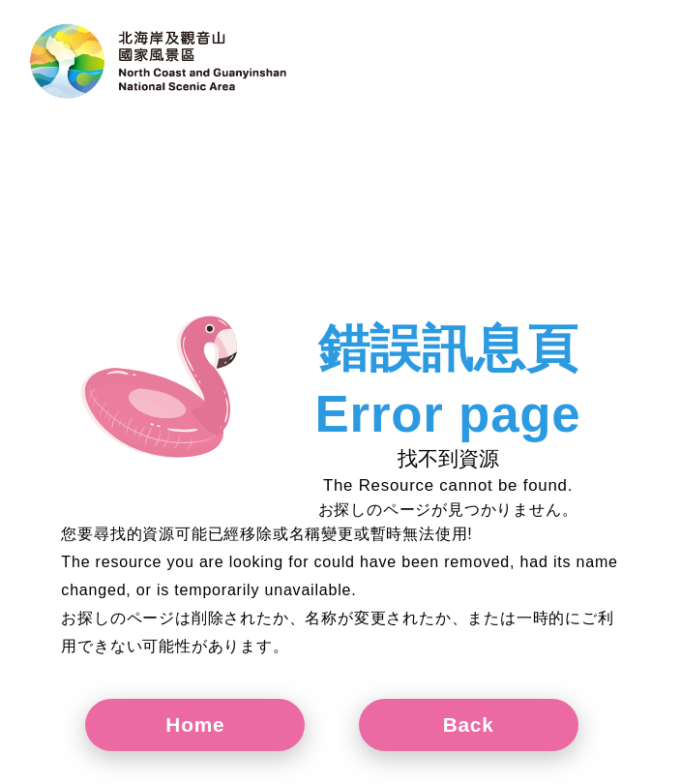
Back (469, 724)
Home (195, 724)
